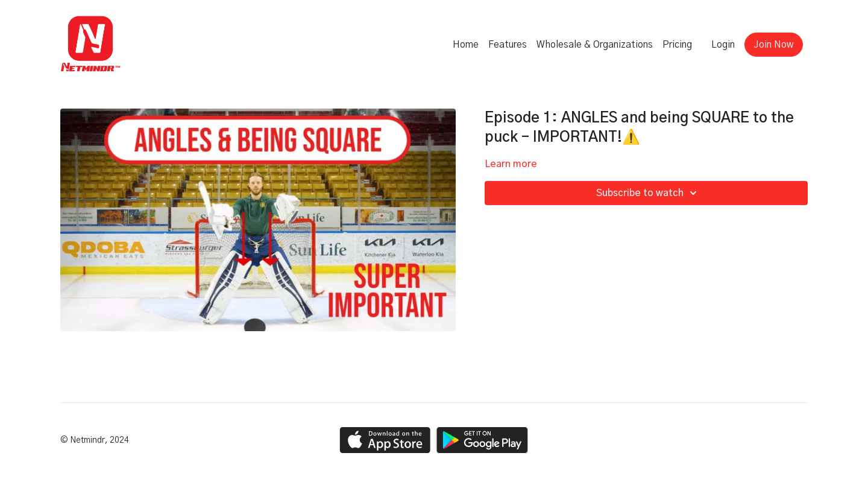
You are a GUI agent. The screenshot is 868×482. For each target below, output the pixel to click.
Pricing (677, 45)
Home (466, 45)
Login (723, 45)
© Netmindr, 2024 (95, 440)
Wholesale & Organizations (595, 45)
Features (508, 45)
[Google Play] (482, 440)
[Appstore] (385, 440)
